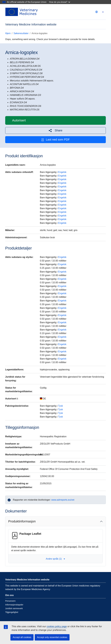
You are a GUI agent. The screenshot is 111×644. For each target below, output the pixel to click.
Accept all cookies (22, 637)
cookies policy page (57, 626)
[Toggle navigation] (103, 12)
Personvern (10, 601)
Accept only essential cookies (52, 637)
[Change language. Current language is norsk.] (97, 12)
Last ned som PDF (55, 140)
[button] (55, 130)
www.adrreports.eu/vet (63, 500)
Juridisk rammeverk (14, 608)
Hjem (8, 33)
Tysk (60, 406)
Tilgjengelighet (12, 612)
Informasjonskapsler (14, 605)
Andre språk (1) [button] (55, 559)
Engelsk (62, 172)
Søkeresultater (21, 33)
